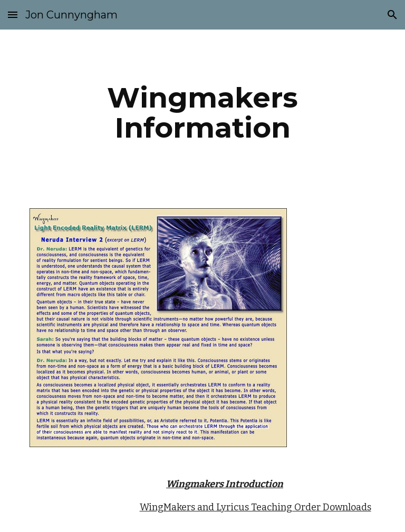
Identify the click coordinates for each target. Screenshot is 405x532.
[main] (202, 113)
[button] (13, 14)
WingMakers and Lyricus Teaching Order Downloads (255, 507)
